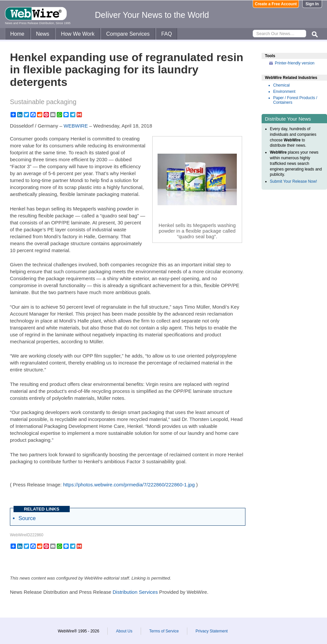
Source (27, 518)
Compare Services (128, 34)
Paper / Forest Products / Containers (295, 100)
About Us (124, 631)
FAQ (166, 34)
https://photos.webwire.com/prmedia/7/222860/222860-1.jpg (129, 485)
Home (17, 34)
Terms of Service (164, 631)
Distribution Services (135, 592)
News (43, 34)
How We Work (78, 34)
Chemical (281, 85)
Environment (284, 92)
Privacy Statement (212, 631)
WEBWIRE (76, 126)
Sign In (312, 4)
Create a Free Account (276, 4)
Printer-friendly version (295, 63)
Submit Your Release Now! (293, 181)
